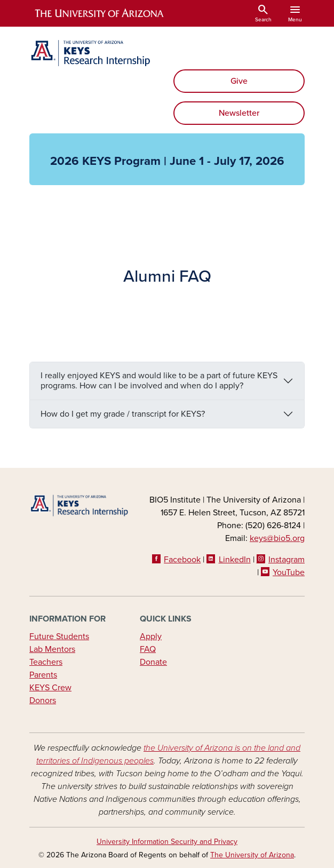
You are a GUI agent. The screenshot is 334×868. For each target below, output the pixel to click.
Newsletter (239, 113)
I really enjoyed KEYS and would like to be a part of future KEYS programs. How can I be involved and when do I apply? (159, 381)
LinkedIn (235, 560)
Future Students (59, 636)
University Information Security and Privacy (167, 842)
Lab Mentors (52, 649)
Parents (43, 675)
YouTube (289, 572)
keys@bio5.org (277, 538)
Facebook (182, 560)
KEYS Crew (50, 688)
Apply (151, 636)
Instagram (287, 560)
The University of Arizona (252, 855)
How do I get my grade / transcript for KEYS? (123, 414)
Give (239, 81)
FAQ (148, 649)
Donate (153, 662)
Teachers (46, 662)
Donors (43, 700)
